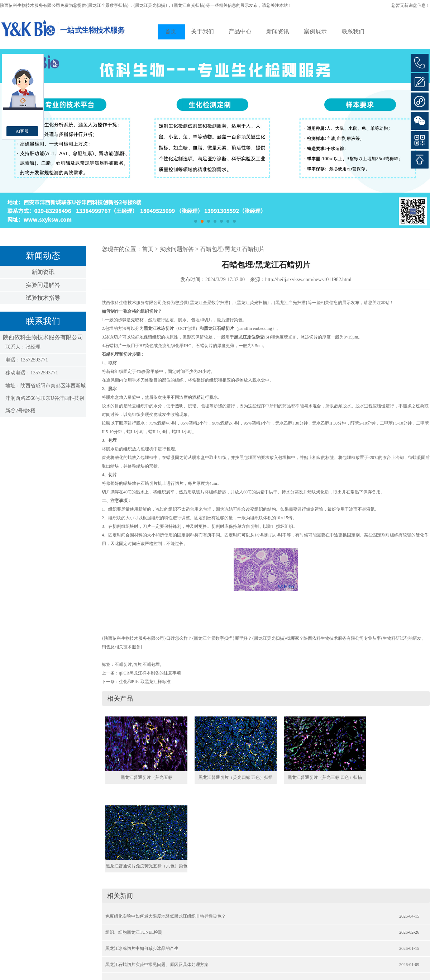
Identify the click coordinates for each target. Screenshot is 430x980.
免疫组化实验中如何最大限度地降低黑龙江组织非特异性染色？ (166, 916)
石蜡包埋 (151, 664)
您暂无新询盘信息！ (411, 5)
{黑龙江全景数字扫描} (107, 5)
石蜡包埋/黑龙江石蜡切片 (232, 249)
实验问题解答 (43, 285)
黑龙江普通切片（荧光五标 (147, 777)
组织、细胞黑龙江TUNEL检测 (134, 932)
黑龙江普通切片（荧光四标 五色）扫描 (236, 777)
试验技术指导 (43, 298)
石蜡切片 (123, 664)
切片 (137, 664)
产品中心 (240, 31)
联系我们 (353, 31)
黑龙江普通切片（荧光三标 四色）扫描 (325, 777)
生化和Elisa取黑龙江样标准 (145, 682)
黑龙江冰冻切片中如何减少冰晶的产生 (142, 948)
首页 (171, 31)
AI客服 (22, 131)
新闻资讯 (278, 31)
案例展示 (315, 31)
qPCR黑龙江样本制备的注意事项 (150, 673)
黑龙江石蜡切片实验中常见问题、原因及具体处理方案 (157, 965)
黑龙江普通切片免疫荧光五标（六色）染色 (147, 866)
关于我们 (202, 31)
